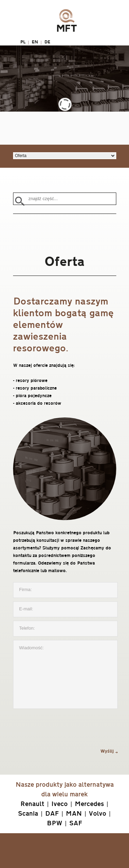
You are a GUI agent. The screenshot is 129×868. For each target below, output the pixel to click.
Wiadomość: (65, 674)
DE (47, 42)
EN (35, 42)
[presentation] (65, 730)
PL (23, 42)
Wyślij (107, 751)
